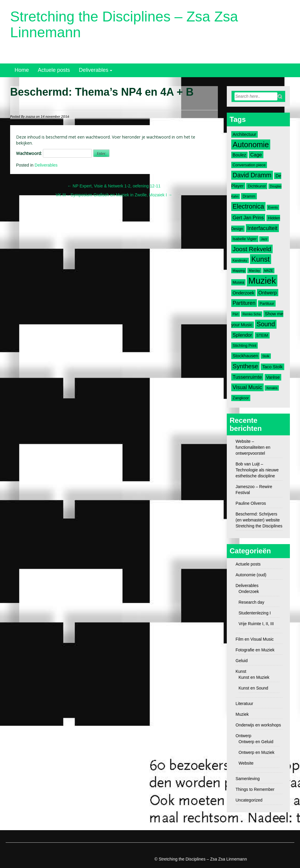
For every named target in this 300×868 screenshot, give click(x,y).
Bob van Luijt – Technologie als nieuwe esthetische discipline (257, 470)
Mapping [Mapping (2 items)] (239, 271)
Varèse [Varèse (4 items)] (273, 377)
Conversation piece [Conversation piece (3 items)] (249, 165)
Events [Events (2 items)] (273, 207)
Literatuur (244, 704)
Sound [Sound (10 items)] (266, 324)
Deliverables (94, 70)
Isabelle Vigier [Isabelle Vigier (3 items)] (245, 239)
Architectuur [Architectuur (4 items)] (244, 134)
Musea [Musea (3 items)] (239, 282)
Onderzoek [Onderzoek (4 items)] (244, 293)
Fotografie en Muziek (255, 650)
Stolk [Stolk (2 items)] (266, 356)
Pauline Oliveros (251, 503)
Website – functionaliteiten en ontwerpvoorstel (253, 447)
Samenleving (248, 779)
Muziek (242, 714)
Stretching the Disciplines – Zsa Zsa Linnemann (124, 24)
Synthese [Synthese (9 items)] (246, 366)
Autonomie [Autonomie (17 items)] (251, 145)
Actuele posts (54, 70)
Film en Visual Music (255, 639)
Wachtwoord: (54, 153)
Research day (251, 602)
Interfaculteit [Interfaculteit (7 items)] (262, 228)
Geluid (242, 661)
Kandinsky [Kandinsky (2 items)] (240, 260)
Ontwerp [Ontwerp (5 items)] (268, 293)
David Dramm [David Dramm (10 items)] (252, 175)
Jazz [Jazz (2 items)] (264, 239)
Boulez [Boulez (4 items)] (239, 155)
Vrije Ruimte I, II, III (256, 624)
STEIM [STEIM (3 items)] (262, 335)
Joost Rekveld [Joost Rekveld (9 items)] (252, 249)
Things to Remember (255, 789)
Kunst (241, 671)
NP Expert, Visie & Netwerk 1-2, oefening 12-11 (114, 186)
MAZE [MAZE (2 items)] (268, 271)
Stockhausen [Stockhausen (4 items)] (246, 356)
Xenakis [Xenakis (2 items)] (272, 388)
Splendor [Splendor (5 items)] (243, 335)
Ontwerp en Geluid (256, 742)
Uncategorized (249, 800)
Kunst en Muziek (254, 677)
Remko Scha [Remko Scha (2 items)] (252, 314)
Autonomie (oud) (251, 575)
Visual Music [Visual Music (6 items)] (247, 387)
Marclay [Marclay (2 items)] (254, 271)
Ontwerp (244, 736)
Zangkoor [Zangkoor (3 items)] (241, 398)
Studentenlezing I (255, 613)
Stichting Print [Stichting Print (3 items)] (245, 346)
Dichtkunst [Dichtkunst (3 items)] (257, 186)
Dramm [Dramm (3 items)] (249, 196)
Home (22, 70)
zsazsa (30, 116)
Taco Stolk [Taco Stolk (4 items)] (272, 367)
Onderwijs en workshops (258, 725)
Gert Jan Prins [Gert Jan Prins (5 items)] (248, 218)
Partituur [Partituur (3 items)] (267, 303)
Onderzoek (249, 591)
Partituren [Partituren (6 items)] (244, 303)
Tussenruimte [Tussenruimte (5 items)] (247, 377)
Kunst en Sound (254, 688)
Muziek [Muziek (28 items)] (262, 281)
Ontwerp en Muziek (257, 752)
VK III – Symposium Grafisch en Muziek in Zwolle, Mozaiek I (114, 195)
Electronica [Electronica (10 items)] (249, 206)
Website (246, 763)
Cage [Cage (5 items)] (256, 155)
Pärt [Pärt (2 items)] (236, 314)
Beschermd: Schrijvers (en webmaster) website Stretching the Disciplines (259, 520)
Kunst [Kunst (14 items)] (261, 259)
